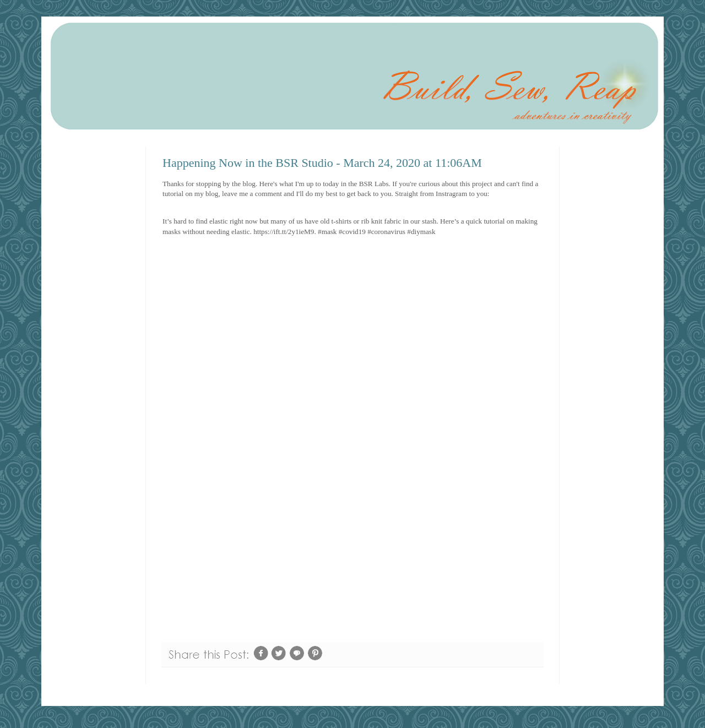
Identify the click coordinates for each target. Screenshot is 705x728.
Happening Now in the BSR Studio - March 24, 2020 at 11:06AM (322, 163)
